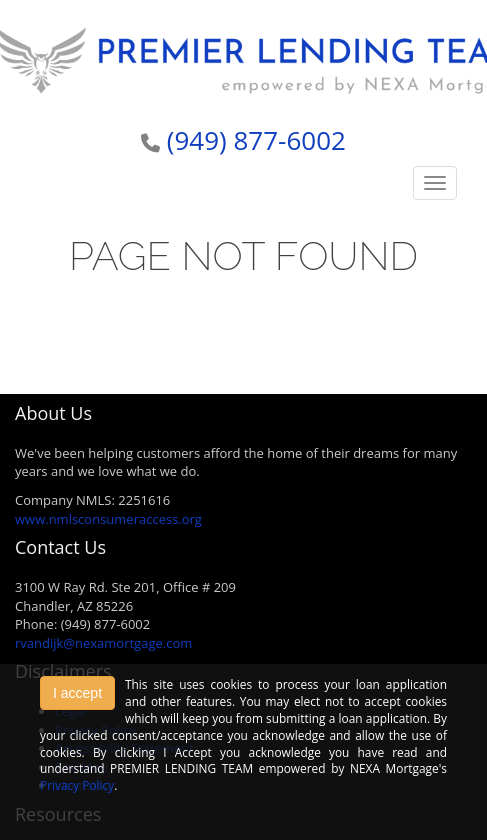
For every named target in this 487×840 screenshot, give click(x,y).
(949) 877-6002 (256, 140)
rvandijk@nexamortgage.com (103, 643)
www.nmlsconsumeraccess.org (108, 519)
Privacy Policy (77, 785)
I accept (77, 693)
